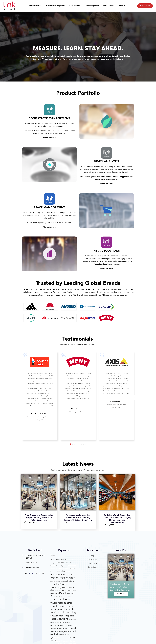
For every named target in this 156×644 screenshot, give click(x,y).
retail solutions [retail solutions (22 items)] (59, 619)
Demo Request (145, 6)
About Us (122, 6)
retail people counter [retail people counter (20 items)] (63, 609)
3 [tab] (75, 444)
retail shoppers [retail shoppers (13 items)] (66, 616)
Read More (121, 594)
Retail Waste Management (55, 6)
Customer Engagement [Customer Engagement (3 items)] (62, 566)
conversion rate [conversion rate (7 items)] (63, 563)
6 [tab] (81, 444)
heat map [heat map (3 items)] (53, 581)
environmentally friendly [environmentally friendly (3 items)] (69, 569)
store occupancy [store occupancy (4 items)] (64, 638)
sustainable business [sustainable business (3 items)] (70, 641)
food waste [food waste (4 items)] (54, 572)
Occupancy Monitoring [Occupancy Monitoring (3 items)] (61, 581)
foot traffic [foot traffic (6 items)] (70, 575)
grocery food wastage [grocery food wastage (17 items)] (63, 578)
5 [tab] (79, 444)
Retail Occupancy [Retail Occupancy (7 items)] (66, 606)
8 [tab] (86, 444)
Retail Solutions (109, 6)
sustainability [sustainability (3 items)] (61, 641)
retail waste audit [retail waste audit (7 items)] (63, 629)
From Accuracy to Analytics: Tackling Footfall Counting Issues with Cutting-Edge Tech (78, 517)
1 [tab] (70, 444)
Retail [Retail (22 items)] (63, 593)
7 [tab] (84, 444)
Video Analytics (75, 6)
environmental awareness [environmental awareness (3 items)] (57, 569)
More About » (49, 138)
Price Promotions (35, 6)
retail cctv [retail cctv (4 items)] (65, 597)
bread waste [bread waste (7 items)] (62, 560)
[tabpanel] (40, 396)
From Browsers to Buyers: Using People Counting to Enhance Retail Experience (39, 517)
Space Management (92, 6)
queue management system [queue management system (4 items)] (63, 591)
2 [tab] (73, 444)
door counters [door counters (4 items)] (72, 566)
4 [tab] (77, 444)
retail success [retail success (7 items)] (66, 625)
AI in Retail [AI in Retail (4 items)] (54, 560)
